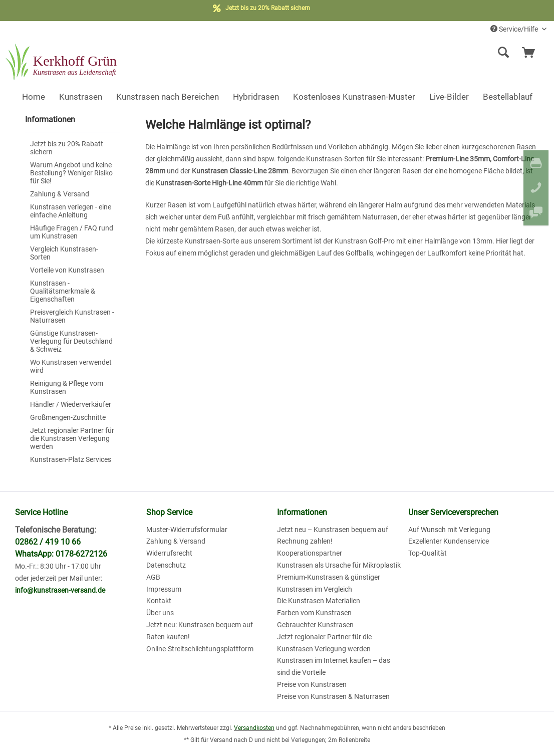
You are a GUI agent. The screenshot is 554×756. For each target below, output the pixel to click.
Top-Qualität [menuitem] (428, 553)
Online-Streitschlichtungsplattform (200, 649)
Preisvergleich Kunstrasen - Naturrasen (72, 316)
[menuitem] (436, 53)
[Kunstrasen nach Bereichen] (168, 97)
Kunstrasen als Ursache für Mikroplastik (339, 565)
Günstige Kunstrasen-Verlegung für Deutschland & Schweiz (71, 341)
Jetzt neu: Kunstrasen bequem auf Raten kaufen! (200, 631)
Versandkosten (254, 728)
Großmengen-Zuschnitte (68, 417)
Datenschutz (166, 565)
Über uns (160, 613)
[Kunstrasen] (81, 97)
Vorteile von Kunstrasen (67, 270)
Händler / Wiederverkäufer (71, 404)
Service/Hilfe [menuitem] (515, 29)
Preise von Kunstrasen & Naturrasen (333, 696)
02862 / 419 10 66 (48, 542)
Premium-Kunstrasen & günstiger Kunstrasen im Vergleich (329, 583)
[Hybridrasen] (256, 97)
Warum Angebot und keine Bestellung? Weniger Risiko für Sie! (71, 173)
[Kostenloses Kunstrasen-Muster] (354, 97)
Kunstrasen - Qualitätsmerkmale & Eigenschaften (63, 291)
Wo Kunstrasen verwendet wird (71, 366)
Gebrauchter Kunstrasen (315, 625)
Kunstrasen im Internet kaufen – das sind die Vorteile (334, 666)
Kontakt (159, 601)
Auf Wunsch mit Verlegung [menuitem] (449, 530)
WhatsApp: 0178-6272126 (61, 554)
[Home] (34, 97)
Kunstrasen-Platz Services (71, 459)
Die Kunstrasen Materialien (319, 601)
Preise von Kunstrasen (312, 684)
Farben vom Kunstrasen (314, 613)
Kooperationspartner (310, 553)
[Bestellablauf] (508, 97)
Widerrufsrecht (169, 553)
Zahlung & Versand (60, 194)
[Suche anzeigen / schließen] (503, 53)
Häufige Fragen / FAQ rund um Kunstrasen (72, 232)
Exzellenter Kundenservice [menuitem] (449, 541)
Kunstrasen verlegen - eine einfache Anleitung (71, 211)
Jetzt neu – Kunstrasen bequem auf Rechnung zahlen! (333, 536)
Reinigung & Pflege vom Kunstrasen (67, 387)
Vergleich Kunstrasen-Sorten (64, 253)
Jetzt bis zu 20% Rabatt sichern (67, 148)
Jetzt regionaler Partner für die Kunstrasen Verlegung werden (72, 438)
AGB (153, 577)
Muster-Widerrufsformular (187, 530)
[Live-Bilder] (449, 97)
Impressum (164, 589)
